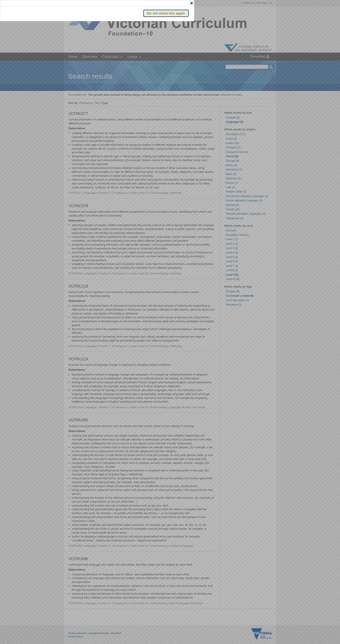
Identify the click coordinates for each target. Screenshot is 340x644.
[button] (263, 65)
